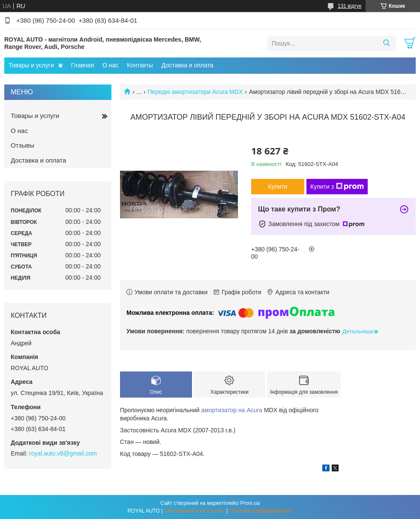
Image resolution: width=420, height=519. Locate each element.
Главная (82, 65)
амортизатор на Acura (232, 410)
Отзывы (22, 145)
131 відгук (349, 6)
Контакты (140, 65)
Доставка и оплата (187, 65)
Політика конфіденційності (261, 511)
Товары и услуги (31, 65)
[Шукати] (386, 43)
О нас (110, 65)
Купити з (337, 187)
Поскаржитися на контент (195, 511)
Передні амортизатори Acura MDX (195, 92)
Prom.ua (250, 503)
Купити (278, 187)
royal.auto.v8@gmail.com (63, 453)
